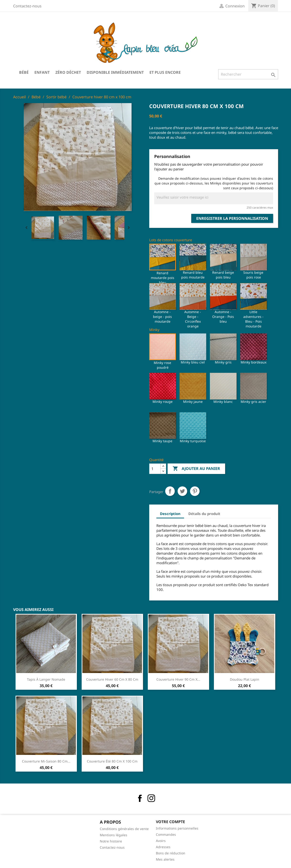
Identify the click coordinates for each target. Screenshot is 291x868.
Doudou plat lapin (245, 679)
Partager (170, 491)
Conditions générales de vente (124, 829)
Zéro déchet (68, 72)
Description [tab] (170, 514)
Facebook (140, 798)
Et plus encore (165, 72)
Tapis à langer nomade (46, 679)
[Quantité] (155, 469)
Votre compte (170, 822)
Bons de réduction (171, 853)
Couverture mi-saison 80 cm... (46, 761)
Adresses (163, 847)
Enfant (42, 72)
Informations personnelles (177, 828)
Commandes (166, 834)
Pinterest (195, 491)
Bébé (24, 72)
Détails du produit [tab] (204, 514)
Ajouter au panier (196, 469)
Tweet (182, 491)
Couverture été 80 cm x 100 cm (112, 761)
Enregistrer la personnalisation (232, 218)
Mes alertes (165, 859)
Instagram (151, 798)
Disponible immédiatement (115, 72)
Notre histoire (111, 841)
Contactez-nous (27, 6)
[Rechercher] (248, 74)
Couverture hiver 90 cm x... (178, 679)
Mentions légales (114, 835)
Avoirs (161, 841)
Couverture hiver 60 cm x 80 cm (112, 679)
